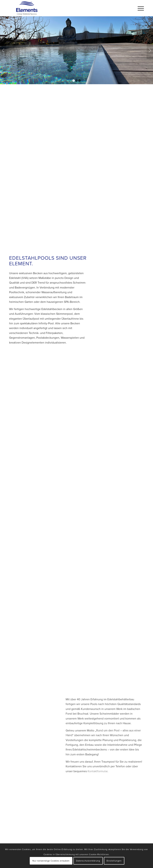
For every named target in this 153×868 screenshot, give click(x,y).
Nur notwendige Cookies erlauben (51, 861)
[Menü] (139, 8)
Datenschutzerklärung (88, 861)
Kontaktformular (92, 771)
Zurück (3, 50)
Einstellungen (114, 861)
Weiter (150, 50)
